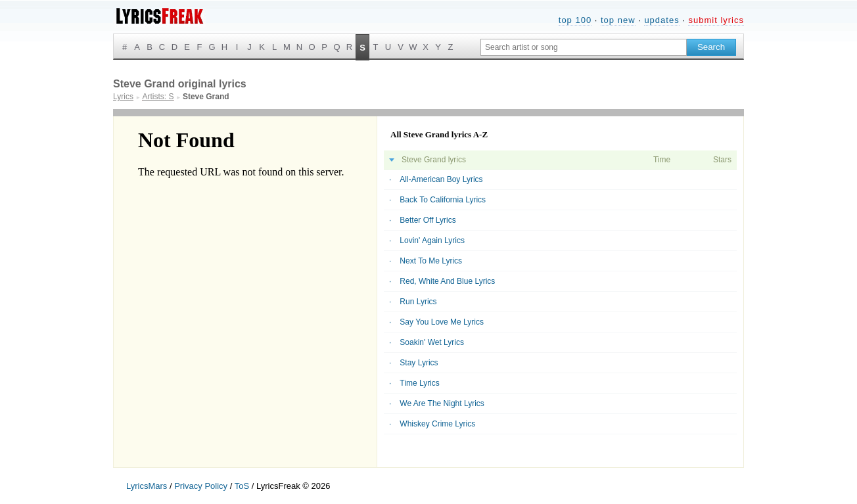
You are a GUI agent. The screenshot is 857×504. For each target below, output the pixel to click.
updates (661, 20)
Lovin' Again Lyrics (432, 241)
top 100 (575, 20)
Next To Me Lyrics (431, 261)
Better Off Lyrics (428, 220)
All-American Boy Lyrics (441, 179)
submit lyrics (716, 20)
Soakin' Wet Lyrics (432, 342)
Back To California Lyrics (443, 200)
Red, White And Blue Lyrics (447, 281)
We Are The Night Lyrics (442, 403)
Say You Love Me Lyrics (442, 322)
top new (618, 20)
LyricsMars (147, 486)
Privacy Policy (201, 486)
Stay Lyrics (419, 363)
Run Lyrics (418, 302)
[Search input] (584, 47)
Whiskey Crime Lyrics (437, 424)
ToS (242, 486)
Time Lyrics (419, 383)
